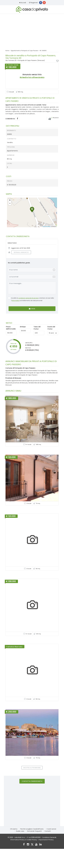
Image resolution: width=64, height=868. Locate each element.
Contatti (48, 831)
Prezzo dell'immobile (11, 328)
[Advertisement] (32, 31)
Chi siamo (14, 829)
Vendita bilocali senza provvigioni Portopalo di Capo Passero (31, 374)
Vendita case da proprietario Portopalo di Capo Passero (26, 373)
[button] (32, 210)
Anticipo (23, 327)
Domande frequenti (34, 831)
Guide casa (20, 831)
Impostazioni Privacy (46, 840)
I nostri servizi (51, 829)
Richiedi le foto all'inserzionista (32, 78)
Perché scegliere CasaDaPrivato (32, 829)
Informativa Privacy (18, 840)
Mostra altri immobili (32, 768)
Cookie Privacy (32, 840)
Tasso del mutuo (37, 328)
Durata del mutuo (51, 328)
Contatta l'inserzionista (32, 782)
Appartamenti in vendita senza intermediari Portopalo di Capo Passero (31, 371)
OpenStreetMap (47, 227)
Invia (32, 309)
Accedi (23, 3)
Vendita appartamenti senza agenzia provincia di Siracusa (27, 381)
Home (7, 51)
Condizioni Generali (49, 838)
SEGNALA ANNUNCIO (20, 253)
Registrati (33, 3)
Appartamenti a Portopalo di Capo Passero (24, 51)
